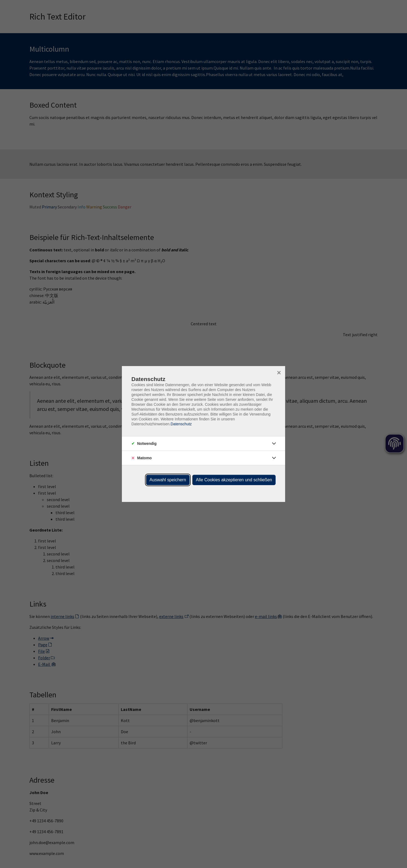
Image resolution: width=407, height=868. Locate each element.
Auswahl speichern (168, 480)
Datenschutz (181, 424)
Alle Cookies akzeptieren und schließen (234, 480)
